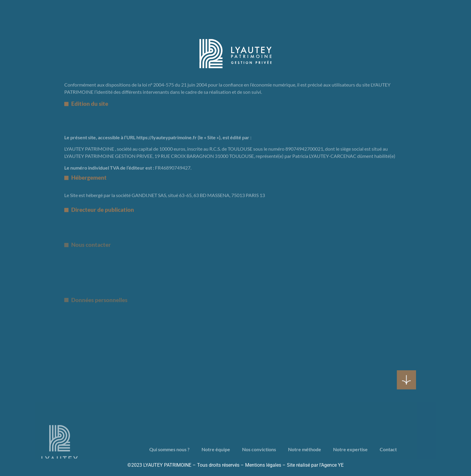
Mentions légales (263, 465)
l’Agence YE (331, 465)
